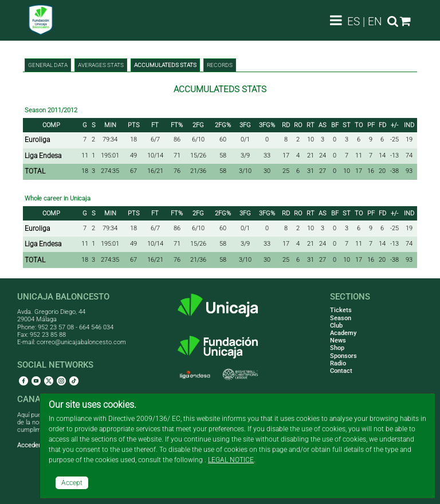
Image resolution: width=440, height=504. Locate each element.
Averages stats (101, 65)
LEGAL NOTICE (231, 460)
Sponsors (343, 356)
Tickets (341, 310)
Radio (338, 363)
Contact (341, 371)
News (338, 340)
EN (375, 21)
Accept (72, 483)
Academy (343, 333)
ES (353, 21)
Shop (337, 348)
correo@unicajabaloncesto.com (81, 342)
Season (341, 318)
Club (336, 326)
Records (220, 65)
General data (48, 65)
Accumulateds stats (165, 65)
